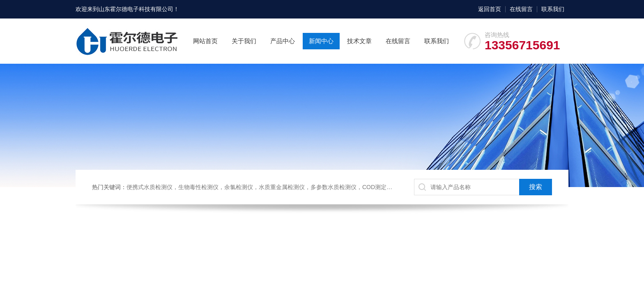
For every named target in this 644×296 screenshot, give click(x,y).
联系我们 (553, 9)
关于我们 (244, 41)
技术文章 (359, 41)
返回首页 (490, 9)
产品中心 (283, 41)
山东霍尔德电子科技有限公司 (136, 9)
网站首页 (205, 41)
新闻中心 (321, 41)
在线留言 (521, 9)
